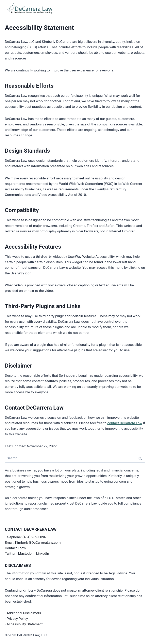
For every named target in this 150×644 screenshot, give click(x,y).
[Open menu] (141, 8)
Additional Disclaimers (24, 613)
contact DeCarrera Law (125, 423)
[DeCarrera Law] (34, 8)
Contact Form (15, 548)
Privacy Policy (17, 619)
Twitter (10, 553)
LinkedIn (43, 553)
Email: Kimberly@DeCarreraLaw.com (33, 543)
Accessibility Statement (25, 624)
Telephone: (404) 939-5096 (25, 537)
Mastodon (26, 553)
